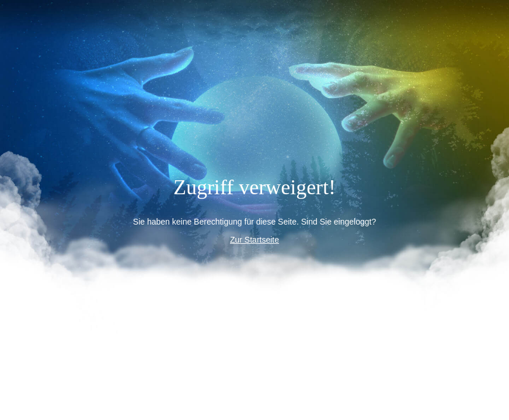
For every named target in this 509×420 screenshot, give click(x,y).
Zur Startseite (254, 240)
